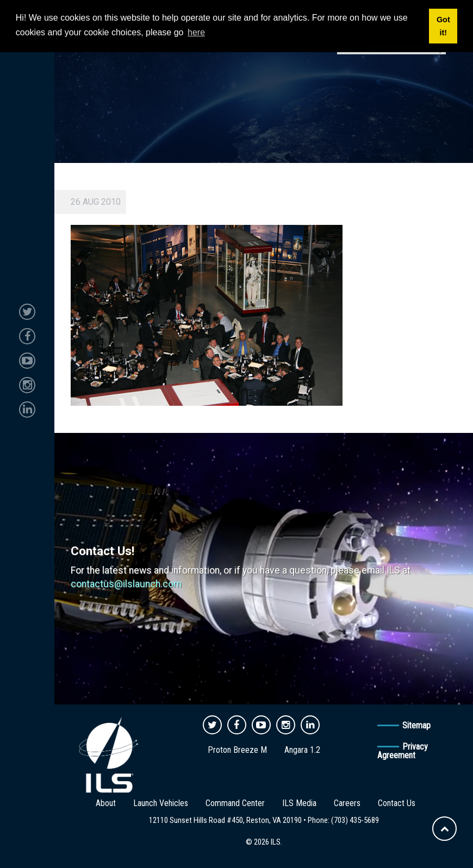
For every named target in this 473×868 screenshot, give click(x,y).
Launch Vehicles (161, 803)
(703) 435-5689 (355, 820)
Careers (347, 803)
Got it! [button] (443, 26)
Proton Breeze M (237, 750)
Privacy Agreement (403, 751)
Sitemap (416, 725)
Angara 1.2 (302, 750)
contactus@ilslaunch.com (126, 584)
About (106, 803)
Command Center (235, 803)
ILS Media (299, 803)
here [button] (196, 32)
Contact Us (397, 803)
